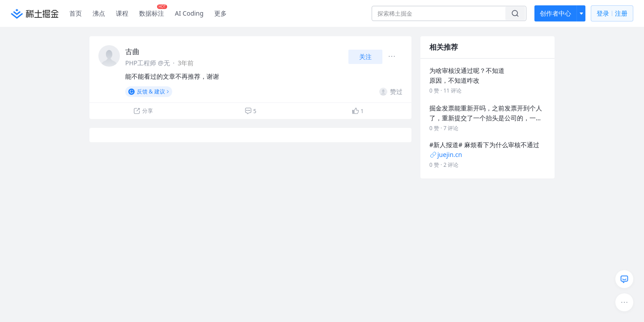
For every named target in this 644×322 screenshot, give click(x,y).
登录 (612, 14)
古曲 (132, 51)
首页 (76, 13)
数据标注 (153, 11)
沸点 (99, 13)
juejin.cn (446, 155)
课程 (122, 13)
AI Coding (189, 13)
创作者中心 (555, 13)
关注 (365, 57)
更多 (220, 13)
